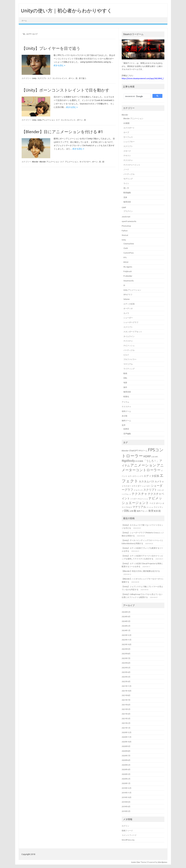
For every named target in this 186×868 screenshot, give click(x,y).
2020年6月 (126, 760)
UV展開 (126, 123)
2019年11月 (127, 793)
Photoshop (126, 226)
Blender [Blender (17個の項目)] (125, 451)
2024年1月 (126, 630)
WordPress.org (128, 840)
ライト (126, 183)
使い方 (126, 188)
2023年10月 (127, 644)
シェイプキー (129, 142)
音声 (124, 425)
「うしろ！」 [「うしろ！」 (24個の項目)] (151, 461)
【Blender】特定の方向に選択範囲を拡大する (141, 571)
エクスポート (129, 128)
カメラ (126, 313)
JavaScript (126, 217)
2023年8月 (126, 654)
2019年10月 (127, 797)
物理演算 (127, 202)
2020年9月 (126, 746)
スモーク (127, 151)
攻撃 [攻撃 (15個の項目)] (132, 511)
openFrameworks (129, 221)
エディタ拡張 (129, 304)
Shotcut (125, 235)
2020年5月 (126, 765)
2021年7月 (126, 700)
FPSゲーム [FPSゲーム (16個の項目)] (143, 451)
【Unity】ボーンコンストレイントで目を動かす (66, 90)
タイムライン (129, 336)
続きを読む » (59, 65)
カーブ (126, 132)
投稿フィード (127, 831)
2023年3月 (126, 677)
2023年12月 (127, 635)
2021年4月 (126, 714)
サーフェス (128, 137)
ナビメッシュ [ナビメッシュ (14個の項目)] (143, 499)
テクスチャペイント (132, 165)
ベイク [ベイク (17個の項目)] (152, 503)
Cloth (126, 248)
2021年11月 (127, 686)
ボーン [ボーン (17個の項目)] (159, 503)
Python (125, 231)
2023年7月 (126, 658)
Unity (34, 78)
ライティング (129, 369)
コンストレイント (60, 78)
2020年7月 (126, 756)
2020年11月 (127, 737)
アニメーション (72, 162)
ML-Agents (128, 267)
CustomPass (129, 253)
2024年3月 (126, 621)
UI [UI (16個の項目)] (136, 461)
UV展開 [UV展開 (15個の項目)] (140, 461)
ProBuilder (128, 276)
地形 (125, 383)
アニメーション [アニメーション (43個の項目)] (143, 465)
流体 (125, 197)
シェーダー (128, 318)
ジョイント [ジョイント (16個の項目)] (138, 490)
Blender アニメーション (49, 162)
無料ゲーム (126, 421)
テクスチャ (128, 160)
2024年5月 (126, 612)
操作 (125, 387)
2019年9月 (126, 802)
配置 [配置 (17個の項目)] (156, 511)
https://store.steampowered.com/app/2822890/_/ (143, 78)
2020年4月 (126, 769)
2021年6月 (126, 705)
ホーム (24, 21)
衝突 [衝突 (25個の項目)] (151, 511)
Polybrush (128, 271)
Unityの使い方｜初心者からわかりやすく (66, 10)
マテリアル (128, 364)
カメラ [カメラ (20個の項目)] (158, 482)
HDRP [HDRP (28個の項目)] (147, 456)
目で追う (83, 78)
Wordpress (163, 862)
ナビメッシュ (129, 345)
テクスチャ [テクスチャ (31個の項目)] (139, 494)
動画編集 (127, 193)
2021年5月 (126, 709)
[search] (137, 96)
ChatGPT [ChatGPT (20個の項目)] (134, 451)
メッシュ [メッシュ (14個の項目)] (150, 507)
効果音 (126, 429)
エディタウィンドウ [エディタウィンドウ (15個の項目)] (135, 476)
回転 (125, 378)
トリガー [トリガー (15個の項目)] (134, 499)
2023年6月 (126, 663)
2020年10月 (127, 742)
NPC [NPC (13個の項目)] (157, 457)
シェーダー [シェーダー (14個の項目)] (146, 486)
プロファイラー (130, 359)
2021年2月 (126, 723)
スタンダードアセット (133, 332)
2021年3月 (126, 719)
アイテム (125, 402)
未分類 (125, 416)
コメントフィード (129, 835)
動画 (125, 373)
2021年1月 (126, 728)
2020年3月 (126, 774)
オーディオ (128, 308)
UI (124, 285)
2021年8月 (126, 695)
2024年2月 (126, 626)
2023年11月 (127, 640)
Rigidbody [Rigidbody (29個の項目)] (128, 461)
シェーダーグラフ (131, 322)
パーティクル (129, 174)
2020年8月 (126, 751)
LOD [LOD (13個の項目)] (153, 457)
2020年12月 (127, 732)
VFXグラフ (128, 295)
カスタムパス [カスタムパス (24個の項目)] (146, 481)
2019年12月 (127, 788)
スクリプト (42, 78)
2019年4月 (126, 806)
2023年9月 (126, 649)
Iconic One (136, 862)
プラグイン (128, 211)
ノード (126, 169)
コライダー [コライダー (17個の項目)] (136, 486)
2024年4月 (126, 617)
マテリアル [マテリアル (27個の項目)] (139, 507)
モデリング (128, 179)
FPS (125, 257)
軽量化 (126, 397)
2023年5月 (126, 668)
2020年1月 (126, 783)
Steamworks (129, 281)
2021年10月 (127, 691)
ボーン (71, 78)
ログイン (125, 826)
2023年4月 (126, 672)
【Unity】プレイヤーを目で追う (51, 48)
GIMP (124, 207)
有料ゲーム (126, 411)
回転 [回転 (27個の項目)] (127, 511)
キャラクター (85, 162)
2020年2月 (126, 779)
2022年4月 (126, 681)
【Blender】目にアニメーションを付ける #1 (62, 132)
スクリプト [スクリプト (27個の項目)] (150, 490)
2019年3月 (126, 811)
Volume (127, 299)
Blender (35, 162)
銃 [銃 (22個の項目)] (160, 511)
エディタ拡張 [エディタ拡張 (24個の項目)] (151, 476)
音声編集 (127, 434)
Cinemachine (129, 244)
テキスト (127, 155)
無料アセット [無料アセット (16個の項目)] (142, 511)
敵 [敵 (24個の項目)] (135, 511)
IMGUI (126, 262)
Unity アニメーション (46, 120)
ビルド (126, 355)
